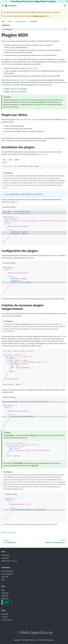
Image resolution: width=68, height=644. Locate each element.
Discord (5, 577)
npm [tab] (4, 160)
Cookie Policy (7, 620)
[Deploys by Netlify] (6, 604)
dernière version (39, 16)
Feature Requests (7, 574)
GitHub (37, 1)
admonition (41, 102)
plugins (56, 59)
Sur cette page (7, 29)
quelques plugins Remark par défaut (27, 120)
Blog (3, 590)
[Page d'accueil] (3, 21)
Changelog (5, 593)
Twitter (53, 1)
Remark (7, 89)
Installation (5, 558)
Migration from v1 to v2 (9, 561)
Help (3, 580)
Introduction (6, 555)
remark (28, 68)
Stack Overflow (7, 571)
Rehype (7, 92)
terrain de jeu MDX (21, 80)
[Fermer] (67, 1)
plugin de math (42, 154)
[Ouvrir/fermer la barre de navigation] (3, 6)
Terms (4, 617)
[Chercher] (65, 6)
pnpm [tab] (17, 160)
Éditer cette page (8, 532)
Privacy (5, 614)
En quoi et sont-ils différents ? (24, 194)
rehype (35, 68)
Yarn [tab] (10, 160)
